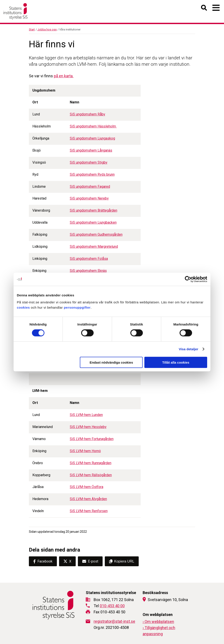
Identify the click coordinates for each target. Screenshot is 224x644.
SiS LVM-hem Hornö (85, 451)
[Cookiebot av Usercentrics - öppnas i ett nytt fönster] (188, 279)
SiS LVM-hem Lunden (86, 415)
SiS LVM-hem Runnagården (91, 463)
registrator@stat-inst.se (114, 621)
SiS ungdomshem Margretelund (94, 247)
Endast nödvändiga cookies (111, 362)
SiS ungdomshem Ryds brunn (92, 174)
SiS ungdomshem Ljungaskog (92, 138)
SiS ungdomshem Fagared (90, 187)
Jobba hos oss (47, 29)
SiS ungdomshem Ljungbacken (93, 222)
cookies (23, 307)
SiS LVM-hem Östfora (87, 487)
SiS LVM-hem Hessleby (88, 427)
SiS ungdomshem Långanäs (91, 150)
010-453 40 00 (112, 606)
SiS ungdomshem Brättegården (94, 210)
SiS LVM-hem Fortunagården (92, 439)
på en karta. (64, 76)
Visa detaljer (188, 349)
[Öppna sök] (204, 9)
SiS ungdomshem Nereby (89, 198)
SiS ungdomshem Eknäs (88, 271)
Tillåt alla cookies (176, 362)
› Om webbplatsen (158, 622)
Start (32, 29)
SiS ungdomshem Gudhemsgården (96, 234)
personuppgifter (77, 307)
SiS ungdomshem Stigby (89, 162)
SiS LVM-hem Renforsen (89, 511)
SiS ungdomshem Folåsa (89, 259)
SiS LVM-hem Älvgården (88, 499)
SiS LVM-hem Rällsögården (91, 475)
